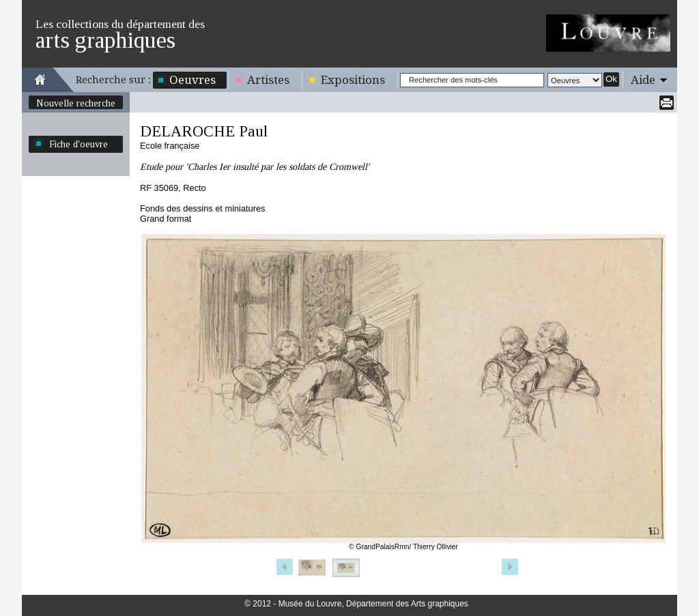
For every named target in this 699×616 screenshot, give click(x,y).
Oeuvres (192, 80)
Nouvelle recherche (76, 103)
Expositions (353, 80)
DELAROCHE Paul (204, 131)
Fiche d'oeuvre (79, 144)
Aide (643, 80)
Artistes (268, 80)
